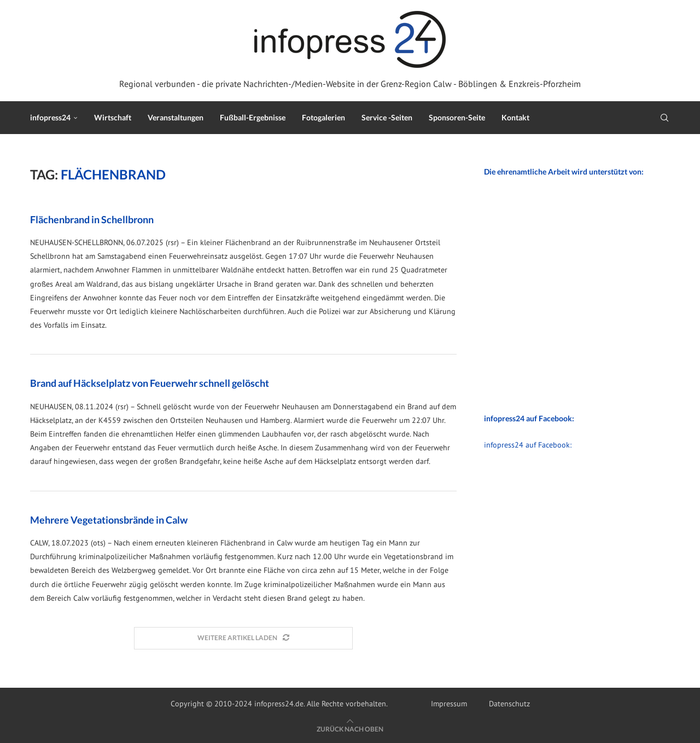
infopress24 (50, 117)
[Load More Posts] (243, 638)
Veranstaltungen (176, 117)
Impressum (449, 704)
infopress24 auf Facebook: (528, 445)
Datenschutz (509, 704)
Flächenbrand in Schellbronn (92, 219)
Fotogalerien (323, 117)
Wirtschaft (113, 117)
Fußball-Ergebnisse (253, 117)
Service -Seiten (387, 117)
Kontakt (515, 117)
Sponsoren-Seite (457, 117)
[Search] (664, 118)
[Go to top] (350, 729)
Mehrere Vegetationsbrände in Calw (109, 520)
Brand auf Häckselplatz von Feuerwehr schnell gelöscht (150, 383)
